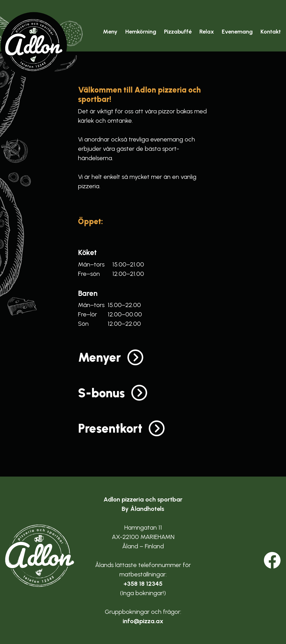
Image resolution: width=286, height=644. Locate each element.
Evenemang (237, 32)
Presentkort (110, 428)
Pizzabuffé (178, 32)
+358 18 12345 (143, 584)
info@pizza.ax (143, 621)
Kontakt (271, 32)
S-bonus (101, 393)
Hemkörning (141, 32)
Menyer (99, 357)
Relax (207, 32)
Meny (110, 32)
